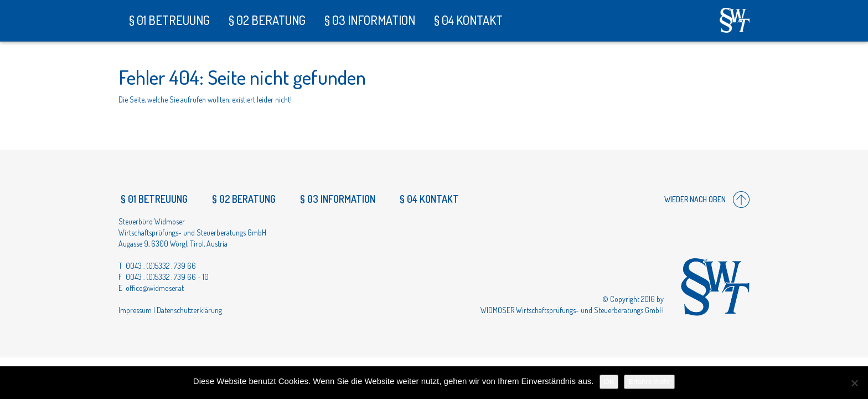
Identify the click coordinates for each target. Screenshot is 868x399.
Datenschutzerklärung (189, 310)
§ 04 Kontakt (467, 20)
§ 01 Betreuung (168, 20)
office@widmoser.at (155, 288)
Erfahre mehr (649, 382)
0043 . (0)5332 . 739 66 (161, 266)
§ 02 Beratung (266, 20)
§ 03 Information (369, 20)
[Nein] (854, 383)
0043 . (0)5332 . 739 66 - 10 (167, 277)
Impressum (135, 310)
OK (609, 382)
